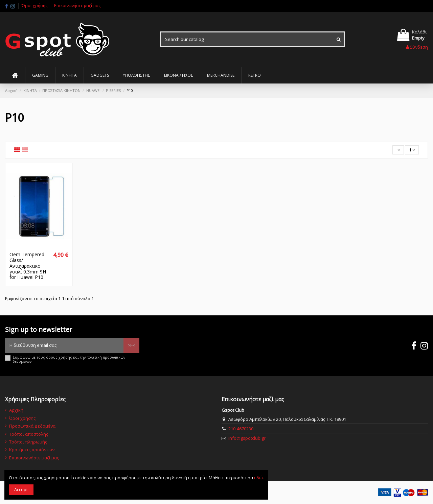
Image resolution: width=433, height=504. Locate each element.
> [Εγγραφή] (131, 345)
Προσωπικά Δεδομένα (32, 426)
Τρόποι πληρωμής (28, 442)
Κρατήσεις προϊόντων (32, 450)
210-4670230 (241, 429)
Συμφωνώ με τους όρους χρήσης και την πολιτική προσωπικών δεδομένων (69, 359)
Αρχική (16, 410)
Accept (21, 489)
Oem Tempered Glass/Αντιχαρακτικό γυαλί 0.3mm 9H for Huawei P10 (28, 266)
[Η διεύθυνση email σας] (64, 345)
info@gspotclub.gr (247, 438)
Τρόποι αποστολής (29, 434)
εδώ (258, 478)
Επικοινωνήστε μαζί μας (77, 6)
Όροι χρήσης (35, 6)
